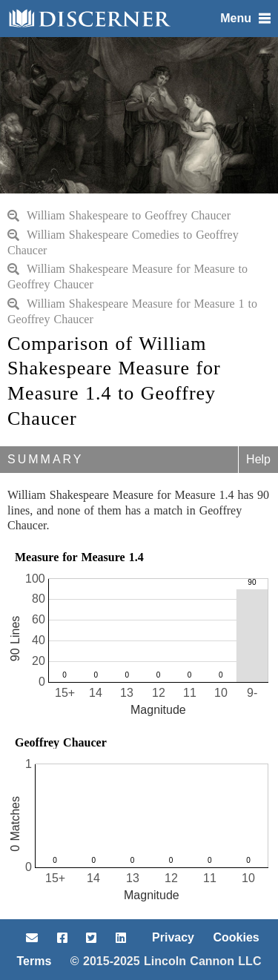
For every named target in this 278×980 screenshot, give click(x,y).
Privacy (173, 937)
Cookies (236, 937)
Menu (245, 18)
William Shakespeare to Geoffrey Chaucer (119, 215)
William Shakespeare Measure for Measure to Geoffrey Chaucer (128, 277)
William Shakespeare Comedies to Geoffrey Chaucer (123, 242)
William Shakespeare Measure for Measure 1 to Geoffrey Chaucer (132, 311)
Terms (34, 961)
